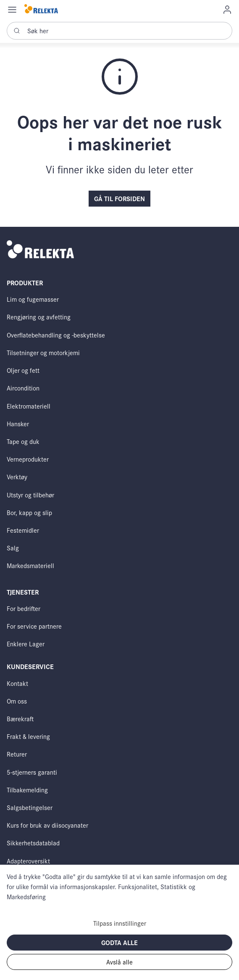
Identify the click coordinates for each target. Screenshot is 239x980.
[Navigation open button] (12, 9)
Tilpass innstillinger (120, 923)
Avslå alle (119, 962)
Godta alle (119, 942)
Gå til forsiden (119, 198)
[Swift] (41, 9)
